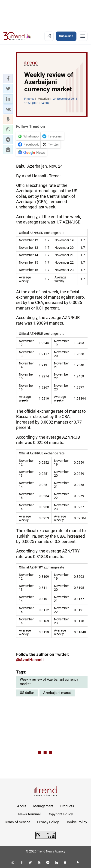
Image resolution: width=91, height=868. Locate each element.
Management (43, 806)
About (22, 806)
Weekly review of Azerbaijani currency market (49, 682)
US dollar (27, 693)
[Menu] (83, 36)
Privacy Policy (48, 822)
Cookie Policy (76, 822)
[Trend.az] (17, 36)
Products (67, 806)
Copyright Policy (60, 814)
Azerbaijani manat (57, 693)
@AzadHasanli (30, 660)
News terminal (29, 814)
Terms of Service (17, 822)
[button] (8, 79)
